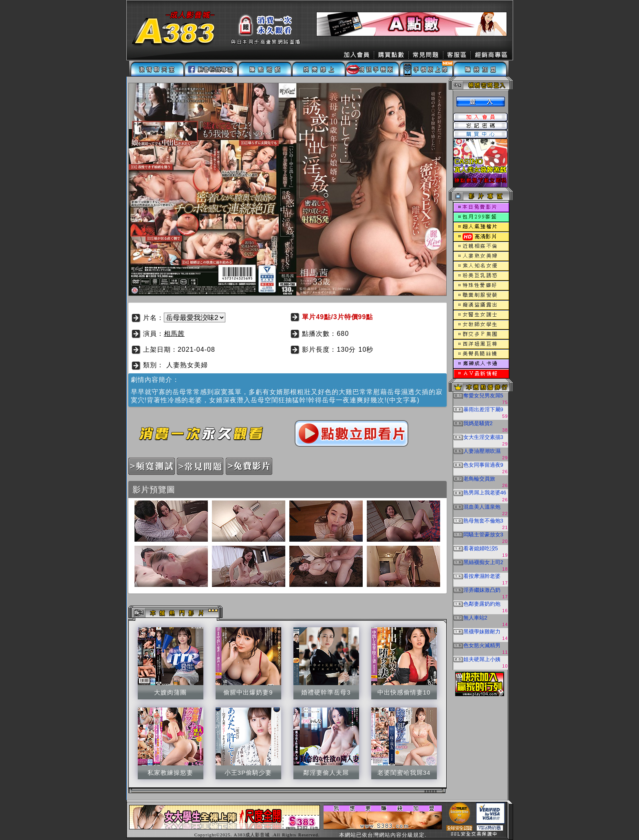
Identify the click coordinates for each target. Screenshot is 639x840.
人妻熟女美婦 (187, 365)
